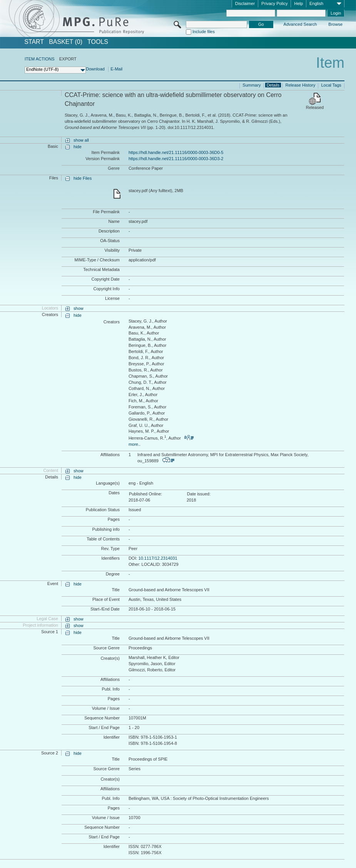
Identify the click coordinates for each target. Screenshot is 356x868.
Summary (252, 85)
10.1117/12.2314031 (158, 558)
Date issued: (199, 494)
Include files (204, 32)
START (34, 42)
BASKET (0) (66, 42)
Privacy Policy (274, 3)
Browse (335, 24)
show (79, 308)
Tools (98, 42)
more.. (135, 444)
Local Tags (331, 85)
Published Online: (145, 494)
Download (95, 69)
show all (81, 140)
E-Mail (116, 69)
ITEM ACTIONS (40, 59)
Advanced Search (300, 24)
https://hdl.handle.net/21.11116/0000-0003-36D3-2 (176, 159)
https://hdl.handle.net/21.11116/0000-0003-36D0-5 (176, 152)
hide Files (83, 178)
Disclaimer (245, 3)
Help (298, 3)
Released (315, 107)
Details (273, 85)
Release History (301, 85)
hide (78, 147)
